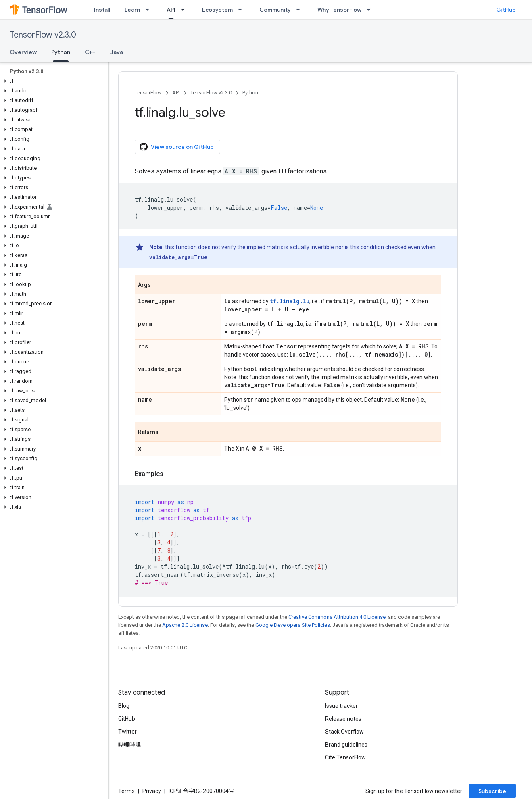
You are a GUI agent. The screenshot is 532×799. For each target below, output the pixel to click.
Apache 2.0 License (185, 625)
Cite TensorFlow (345, 757)
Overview (23, 52)
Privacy (152, 791)
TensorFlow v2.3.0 (43, 35)
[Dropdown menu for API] (185, 10)
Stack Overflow (344, 732)
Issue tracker (341, 706)
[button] (53, 81)
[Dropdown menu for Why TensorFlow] (371, 10)
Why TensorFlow (339, 10)
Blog (124, 706)
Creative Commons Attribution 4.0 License (337, 617)
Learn (132, 10)
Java (117, 52)
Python (250, 93)
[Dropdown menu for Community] (300, 10)
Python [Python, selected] (61, 52)
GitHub (506, 10)
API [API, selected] (171, 10)
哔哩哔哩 (129, 745)
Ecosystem (217, 10)
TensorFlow (148, 93)
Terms (126, 791)
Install (102, 10)
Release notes (343, 719)
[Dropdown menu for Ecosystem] (242, 10)
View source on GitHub (177, 147)
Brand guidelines (346, 745)
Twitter (127, 732)
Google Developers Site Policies (293, 625)
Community (275, 10)
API (176, 93)
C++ (90, 52)
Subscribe (492, 791)
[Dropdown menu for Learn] (150, 10)
